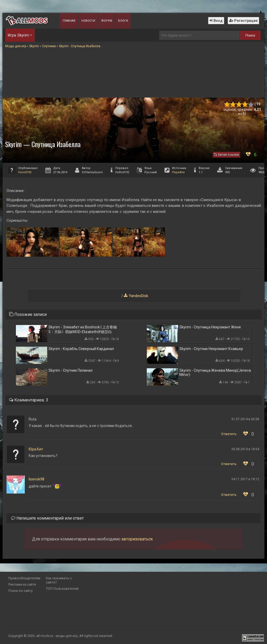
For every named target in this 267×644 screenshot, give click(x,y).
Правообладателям (24, 578)
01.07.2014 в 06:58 (245, 419)
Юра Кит (36, 449)
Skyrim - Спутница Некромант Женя (210, 327)
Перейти (178, 172)
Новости (88, 21)
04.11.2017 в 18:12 (245, 479)
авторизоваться (137, 539)
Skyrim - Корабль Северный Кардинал (81, 349)
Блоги (123, 21)
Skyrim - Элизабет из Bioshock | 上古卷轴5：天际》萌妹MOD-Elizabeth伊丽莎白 (83, 329)
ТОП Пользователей (62, 589)
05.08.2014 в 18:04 (245, 449)
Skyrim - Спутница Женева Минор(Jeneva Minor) (215, 372)
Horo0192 (25, 172)
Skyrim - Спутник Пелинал (71, 370)
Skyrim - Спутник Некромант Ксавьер (211, 349)
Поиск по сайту (20, 591)
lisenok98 (37, 479)
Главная (69, 21)
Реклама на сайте (22, 584)
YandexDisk (138, 296)
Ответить (229, 434)
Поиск (250, 35)
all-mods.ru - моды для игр (57, 636)
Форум (107, 21)
